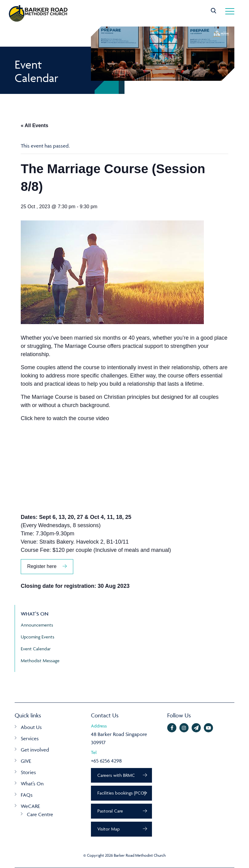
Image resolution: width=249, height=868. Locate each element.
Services (30, 738)
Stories (28, 772)
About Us (31, 727)
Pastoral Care (110, 811)
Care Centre (40, 814)
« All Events (34, 125)
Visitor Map (108, 829)
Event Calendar (36, 649)
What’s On (32, 784)
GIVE (26, 761)
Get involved (35, 750)
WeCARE (30, 806)
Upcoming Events (38, 637)
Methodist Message (40, 661)
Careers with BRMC (116, 775)
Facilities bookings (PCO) (121, 793)
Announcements (37, 625)
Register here (42, 566)
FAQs (27, 795)
